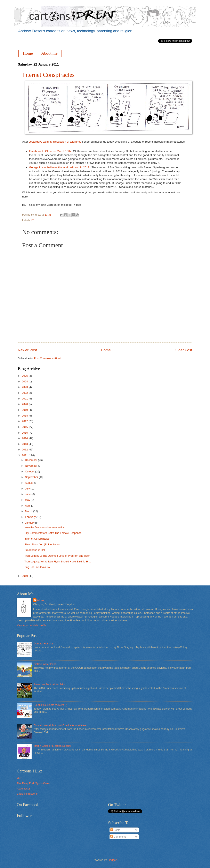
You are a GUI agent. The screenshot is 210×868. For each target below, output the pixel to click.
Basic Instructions (27, 794)
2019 (25, 410)
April (28, 506)
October (30, 472)
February (31, 517)
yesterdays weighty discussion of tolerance (55, 142)
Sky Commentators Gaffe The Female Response (53, 533)
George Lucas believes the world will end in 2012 (59, 167)
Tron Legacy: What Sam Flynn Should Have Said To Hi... (58, 562)
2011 (25, 455)
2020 (25, 404)
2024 (25, 381)
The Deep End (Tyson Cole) (33, 783)
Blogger (112, 860)
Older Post (183, 350)
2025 (25, 376)
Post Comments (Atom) (48, 358)
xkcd (19, 778)
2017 (25, 421)
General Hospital (43, 643)
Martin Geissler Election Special (52, 746)
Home (28, 53)
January (30, 523)
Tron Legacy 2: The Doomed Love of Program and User (57, 556)
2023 (25, 387)
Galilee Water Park (45, 664)
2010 (25, 576)
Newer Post (27, 350)
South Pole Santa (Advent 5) (50, 705)
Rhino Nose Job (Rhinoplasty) (42, 544)
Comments (118, 837)
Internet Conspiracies (48, 75)
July (28, 489)
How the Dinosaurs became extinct (45, 527)
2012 (25, 450)
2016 (25, 427)
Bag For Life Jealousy (37, 567)
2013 (25, 444)
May (28, 500)
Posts (115, 830)
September (32, 477)
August (30, 483)
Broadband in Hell (35, 550)
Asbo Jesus (24, 789)
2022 (25, 393)
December (31, 460)
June (28, 494)
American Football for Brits (49, 684)
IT (33, 220)
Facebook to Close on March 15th (50, 151)
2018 (25, 416)
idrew (41, 600)
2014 (25, 438)
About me (49, 53)
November (31, 466)
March (29, 511)
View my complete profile (31, 625)
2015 (25, 433)
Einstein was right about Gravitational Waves (60, 725)
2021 (25, 399)
